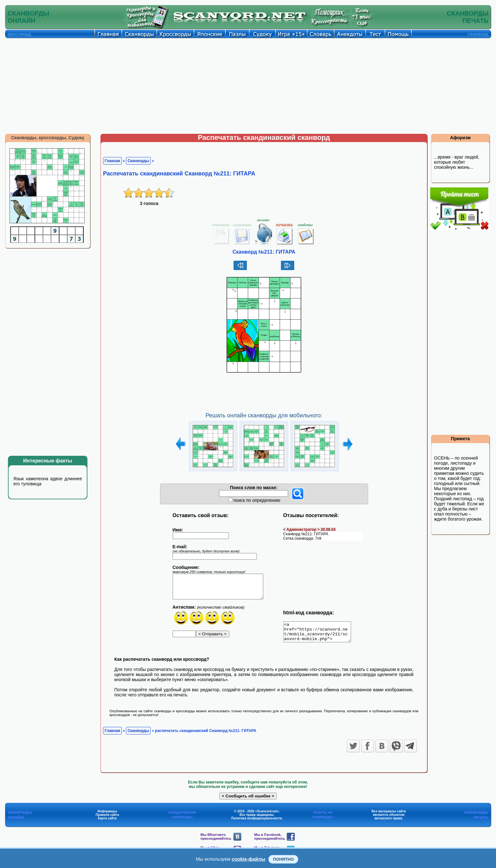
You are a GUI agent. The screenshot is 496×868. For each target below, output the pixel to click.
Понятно (283, 859)
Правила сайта (107, 819)
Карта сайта (107, 822)
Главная (112, 161)
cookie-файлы (249, 859)
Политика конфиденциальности (256, 822)
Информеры (107, 815)
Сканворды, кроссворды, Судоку (48, 138)
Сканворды (138, 161)
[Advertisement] (248, 86)
